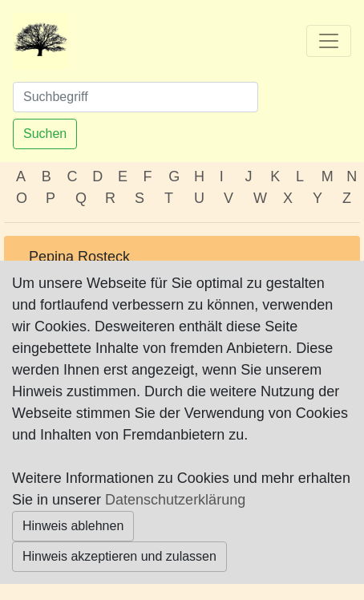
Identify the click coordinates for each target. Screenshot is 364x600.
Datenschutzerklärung (175, 500)
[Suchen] (135, 97)
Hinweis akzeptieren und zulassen (119, 556)
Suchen (45, 134)
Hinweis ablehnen (73, 526)
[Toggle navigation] (329, 41)
